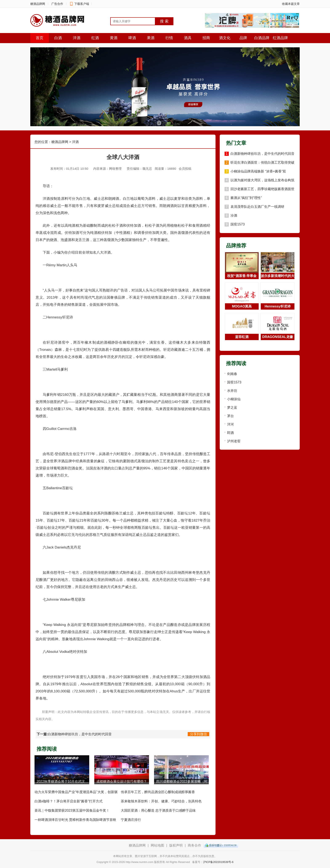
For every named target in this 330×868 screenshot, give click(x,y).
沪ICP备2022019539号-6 (218, 862)
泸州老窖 (234, 441)
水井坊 (232, 391)
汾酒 (234, 215)
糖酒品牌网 (38, 4)
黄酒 (114, 38)
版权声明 (176, 845)
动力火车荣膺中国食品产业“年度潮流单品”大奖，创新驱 (76, 792)
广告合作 (57, 4)
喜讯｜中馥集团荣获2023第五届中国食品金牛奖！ (72, 810)
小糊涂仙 (234, 399)
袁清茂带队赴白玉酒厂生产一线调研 (257, 207)
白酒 (58, 38)
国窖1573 (238, 224)
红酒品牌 (280, 38)
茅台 (230, 416)
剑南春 (232, 374)
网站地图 (157, 845)
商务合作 (194, 845)
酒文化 (225, 38)
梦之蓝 (232, 407)
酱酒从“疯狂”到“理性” (246, 198)
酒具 (188, 38)
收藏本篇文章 (291, 4)
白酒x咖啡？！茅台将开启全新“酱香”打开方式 (69, 801)
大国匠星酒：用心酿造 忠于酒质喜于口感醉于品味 (158, 810)
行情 (169, 38)
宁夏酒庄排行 (131, 820)
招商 (206, 38)
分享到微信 (198, 734)
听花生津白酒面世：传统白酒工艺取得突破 (262, 162)
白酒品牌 (262, 38)
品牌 (243, 38)
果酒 (151, 38)
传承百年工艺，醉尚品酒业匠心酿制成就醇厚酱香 (158, 792)
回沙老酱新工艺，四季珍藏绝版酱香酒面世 (262, 189)
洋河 (230, 424)
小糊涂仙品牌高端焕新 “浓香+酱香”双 (258, 171)
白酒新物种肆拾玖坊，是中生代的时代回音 (80, 734)
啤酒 (132, 38)
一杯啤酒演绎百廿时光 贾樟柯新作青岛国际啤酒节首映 (75, 820)
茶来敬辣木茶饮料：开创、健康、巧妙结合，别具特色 (161, 801)
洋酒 (77, 38)
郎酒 (230, 433)
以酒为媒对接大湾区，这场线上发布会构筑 (262, 180)
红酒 (95, 38)
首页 (40, 38)
